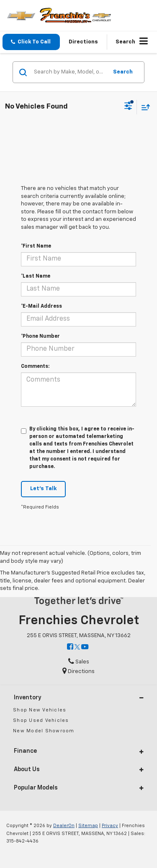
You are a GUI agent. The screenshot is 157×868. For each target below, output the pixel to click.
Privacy (110, 826)
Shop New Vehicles (40, 710)
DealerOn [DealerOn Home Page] (64, 826)
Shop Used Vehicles (41, 720)
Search (123, 72)
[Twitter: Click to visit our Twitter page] (77, 647)
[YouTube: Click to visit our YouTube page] (85, 647)
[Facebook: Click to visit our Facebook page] (70, 647)
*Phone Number (40, 337)
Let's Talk (43, 489)
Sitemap (88, 826)
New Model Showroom (44, 731)
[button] (31, 42)
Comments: (35, 367)
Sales (79, 662)
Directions (83, 42)
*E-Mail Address (41, 306)
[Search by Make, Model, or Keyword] (69, 72)
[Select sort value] (144, 107)
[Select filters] (128, 107)
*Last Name (36, 276)
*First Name (36, 246)
